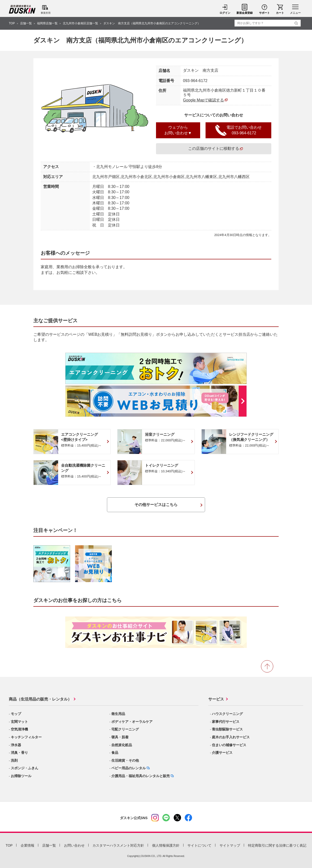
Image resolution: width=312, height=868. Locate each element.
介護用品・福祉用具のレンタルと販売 (141, 776)
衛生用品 (118, 714)
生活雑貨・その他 (125, 760)
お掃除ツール (21, 776)
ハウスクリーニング (227, 714)
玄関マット (19, 722)
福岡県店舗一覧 (47, 23)
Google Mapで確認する (203, 100)
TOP (12, 23)
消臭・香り (19, 753)
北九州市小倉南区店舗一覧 (80, 23)
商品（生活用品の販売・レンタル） (40, 699)
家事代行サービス (226, 722)
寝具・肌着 (120, 737)
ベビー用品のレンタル (129, 768)
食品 (115, 753)
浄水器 (16, 745)
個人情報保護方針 (166, 845)
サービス (216, 699)
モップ (16, 714)
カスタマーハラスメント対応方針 (118, 845)
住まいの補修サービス (229, 745)
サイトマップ (230, 845)
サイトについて (199, 845)
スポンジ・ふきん (25, 768)
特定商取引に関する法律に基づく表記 (277, 845)
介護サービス (222, 753)
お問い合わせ (74, 845)
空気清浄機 (19, 729)
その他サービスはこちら (156, 505)
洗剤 (14, 760)
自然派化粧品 (122, 745)
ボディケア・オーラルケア (132, 722)
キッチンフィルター (26, 737)
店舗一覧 (26, 23)
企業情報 (27, 845)
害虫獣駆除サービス (227, 729)
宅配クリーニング (125, 729)
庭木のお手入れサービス (231, 737)
